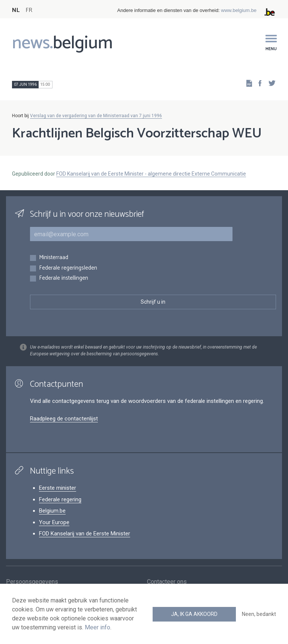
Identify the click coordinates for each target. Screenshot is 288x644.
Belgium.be (52, 511)
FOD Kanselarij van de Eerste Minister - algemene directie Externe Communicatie (151, 174)
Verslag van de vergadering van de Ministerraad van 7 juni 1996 (96, 116)
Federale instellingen (64, 278)
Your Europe (54, 522)
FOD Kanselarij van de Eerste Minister (85, 534)
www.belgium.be (239, 10)
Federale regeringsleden (68, 268)
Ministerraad (54, 258)
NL (16, 10)
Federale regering (60, 499)
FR (29, 10)
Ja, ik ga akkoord (194, 614)
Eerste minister (58, 488)
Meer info (97, 627)
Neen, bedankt (259, 614)
